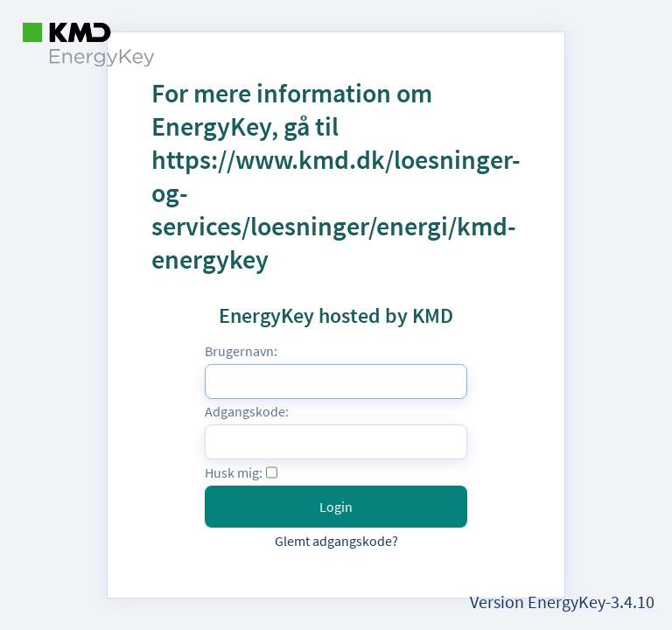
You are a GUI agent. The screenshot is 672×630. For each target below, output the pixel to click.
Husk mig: (234, 472)
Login (336, 507)
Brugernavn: (241, 351)
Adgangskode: (247, 411)
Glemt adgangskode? (336, 541)
